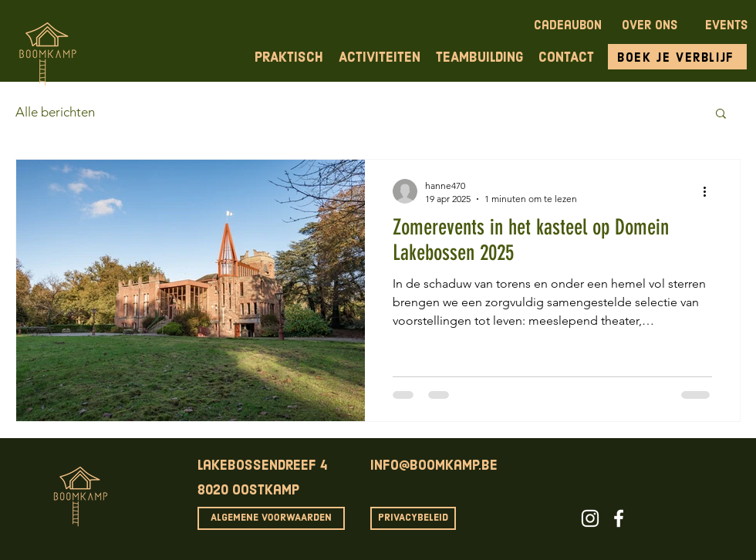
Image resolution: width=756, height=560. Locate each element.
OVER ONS (650, 26)
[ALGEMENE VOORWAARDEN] (271, 518)
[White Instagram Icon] (590, 518)
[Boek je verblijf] (677, 57)
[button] (721, 115)
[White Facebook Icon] (619, 518)
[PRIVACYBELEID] (413, 518)
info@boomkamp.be (434, 466)
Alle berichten (55, 112)
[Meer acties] (710, 191)
